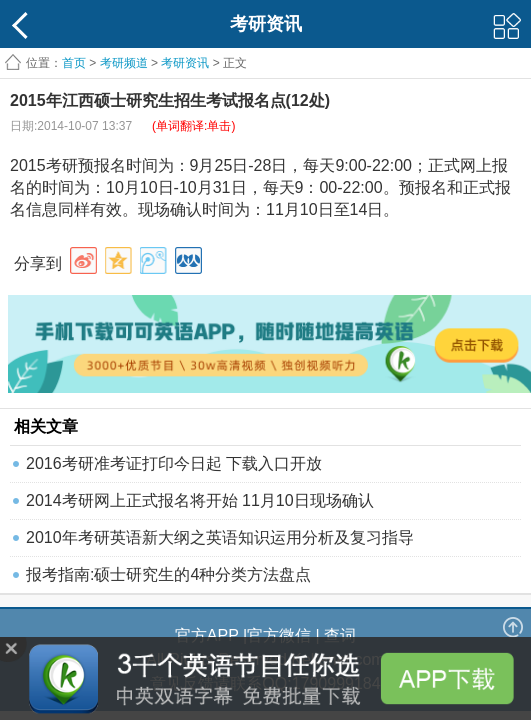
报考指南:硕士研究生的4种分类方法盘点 (168, 574)
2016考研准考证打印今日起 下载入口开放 (174, 463)
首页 (74, 63)
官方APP (207, 635)
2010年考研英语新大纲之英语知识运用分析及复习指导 (220, 537)
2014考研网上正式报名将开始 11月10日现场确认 (200, 500)
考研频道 (124, 63)
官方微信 (279, 635)
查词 (340, 635)
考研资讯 (185, 63)
